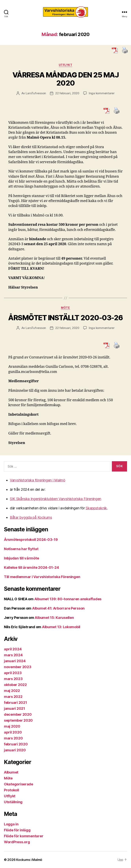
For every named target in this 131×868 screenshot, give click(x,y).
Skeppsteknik (96, 508)
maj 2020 (12, 726)
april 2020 (13, 732)
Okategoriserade (19, 784)
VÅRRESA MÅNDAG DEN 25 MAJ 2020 (66, 79)
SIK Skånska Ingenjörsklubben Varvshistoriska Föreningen (56, 499)
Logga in (11, 824)
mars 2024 (13, 655)
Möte (65, 308)
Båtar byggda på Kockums (31, 517)
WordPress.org (17, 842)
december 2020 (18, 714)
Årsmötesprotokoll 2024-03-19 (31, 540)
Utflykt (66, 65)
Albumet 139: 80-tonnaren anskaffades (68, 599)
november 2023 (18, 667)
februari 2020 (16, 744)
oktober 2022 (15, 685)
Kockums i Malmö (29, 860)
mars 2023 (13, 679)
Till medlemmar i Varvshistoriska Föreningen (42, 577)
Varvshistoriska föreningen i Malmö (38, 480)
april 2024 (13, 649)
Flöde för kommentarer (24, 836)
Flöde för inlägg (17, 830)
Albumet (11, 772)
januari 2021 (15, 708)
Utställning (13, 802)
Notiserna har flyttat (21, 549)
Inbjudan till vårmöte (21, 558)
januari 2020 (15, 750)
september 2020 (18, 720)
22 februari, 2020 (67, 93)
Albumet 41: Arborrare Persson (58, 608)
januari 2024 (15, 661)
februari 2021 (15, 703)
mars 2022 (13, 697)
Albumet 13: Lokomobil (61, 627)
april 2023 (13, 673)
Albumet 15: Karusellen (54, 618)
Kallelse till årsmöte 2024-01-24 (31, 567)
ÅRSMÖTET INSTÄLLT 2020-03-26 (65, 318)
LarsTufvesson (36, 93)
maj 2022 (12, 691)
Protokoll (12, 790)
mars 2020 (13, 738)
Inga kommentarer (102, 93)
